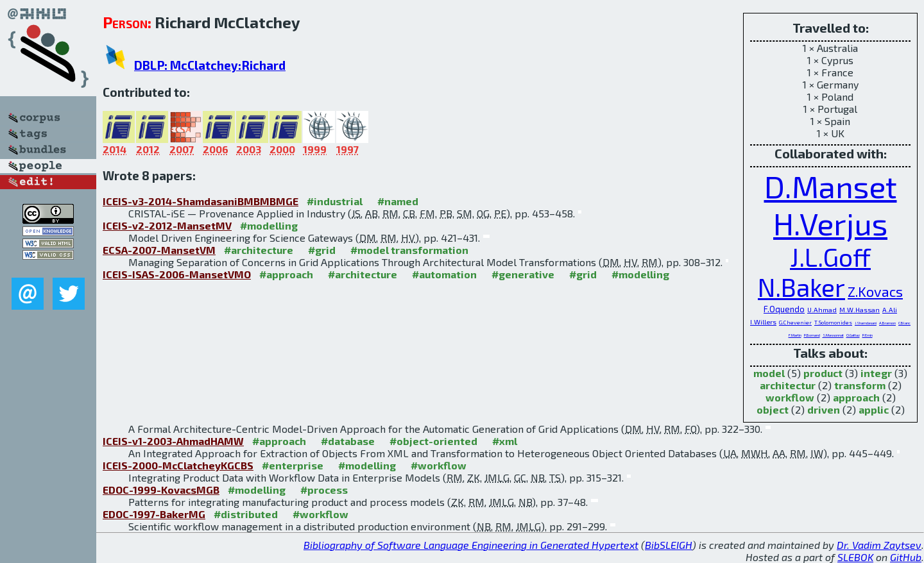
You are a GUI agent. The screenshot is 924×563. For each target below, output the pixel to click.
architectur (788, 385)
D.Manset (831, 186)
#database (348, 441)
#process (324, 490)
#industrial (335, 201)
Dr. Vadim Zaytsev (879, 545)
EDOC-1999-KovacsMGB (161, 490)
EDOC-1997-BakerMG (154, 514)
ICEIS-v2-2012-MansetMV (167, 225)
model (769, 373)
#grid (322, 250)
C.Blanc (904, 323)
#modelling (269, 225)
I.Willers (763, 322)
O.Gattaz (853, 335)
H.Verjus (830, 223)
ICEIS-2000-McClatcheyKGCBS (178, 465)
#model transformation (409, 250)
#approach (286, 274)
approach (856, 397)
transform (860, 385)
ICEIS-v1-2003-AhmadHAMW (173, 441)
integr (876, 373)
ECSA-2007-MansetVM (159, 250)
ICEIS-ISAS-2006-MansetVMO (177, 274)
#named (398, 201)
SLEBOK (855, 557)
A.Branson (887, 323)
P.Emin (868, 335)
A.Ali (890, 310)
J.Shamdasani (866, 323)
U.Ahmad (822, 310)
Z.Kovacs (875, 291)
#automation (444, 274)
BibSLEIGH (669, 545)
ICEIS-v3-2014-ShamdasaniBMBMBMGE (201, 201)
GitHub (906, 557)
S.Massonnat (833, 335)
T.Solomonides (833, 322)
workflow (790, 397)
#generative (523, 274)
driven (824, 409)
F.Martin (795, 335)
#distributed (246, 514)
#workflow (439, 465)
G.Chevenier (795, 322)
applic (874, 409)
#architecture (259, 250)
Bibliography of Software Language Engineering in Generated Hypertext (471, 545)
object (773, 409)
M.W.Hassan (860, 310)
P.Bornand (812, 335)
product (823, 373)
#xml (505, 441)
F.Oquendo (784, 309)
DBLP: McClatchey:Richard (210, 65)
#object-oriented (433, 441)
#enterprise (293, 465)
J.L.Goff (830, 257)
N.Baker (801, 287)
